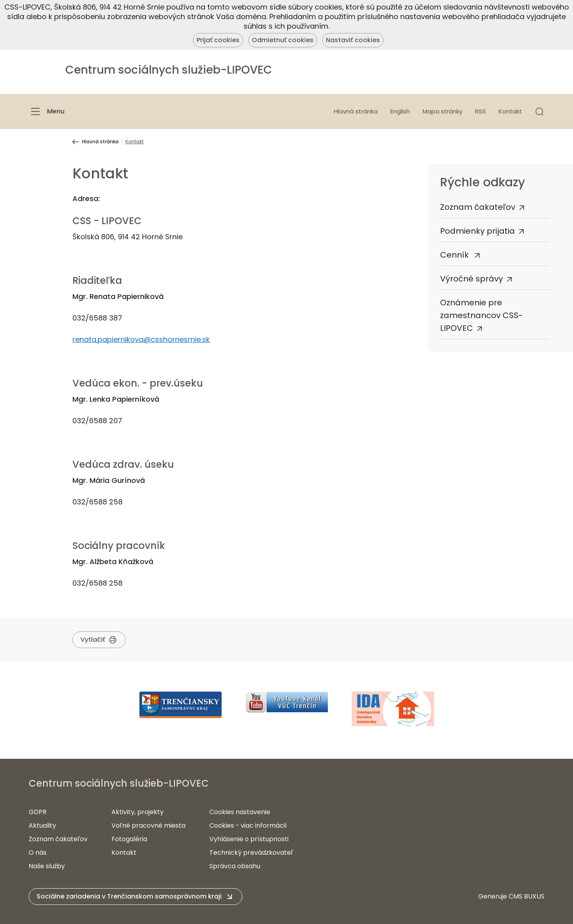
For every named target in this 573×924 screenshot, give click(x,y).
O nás (38, 853)
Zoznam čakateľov (478, 207)
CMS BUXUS (526, 896)
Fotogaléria (129, 839)
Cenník (455, 255)
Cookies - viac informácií (248, 825)
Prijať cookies (218, 40)
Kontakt (510, 111)
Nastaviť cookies (353, 40)
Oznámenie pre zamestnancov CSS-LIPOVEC (481, 315)
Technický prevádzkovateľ (251, 853)
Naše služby (47, 866)
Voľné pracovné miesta (148, 825)
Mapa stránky (442, 111)
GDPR (38, 812)
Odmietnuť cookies (283, 40)
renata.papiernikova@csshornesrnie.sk (141, 339)
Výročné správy (472, 279)
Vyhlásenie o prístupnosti (249, 839)
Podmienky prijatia (477, 231)
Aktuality (42, 825)
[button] (540, 111)
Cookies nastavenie (240, 812)
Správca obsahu (235, 866)
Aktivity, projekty (137, 812)
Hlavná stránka (356, 111)
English (400, 111)
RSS (480, 111)
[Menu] (47, 111)
